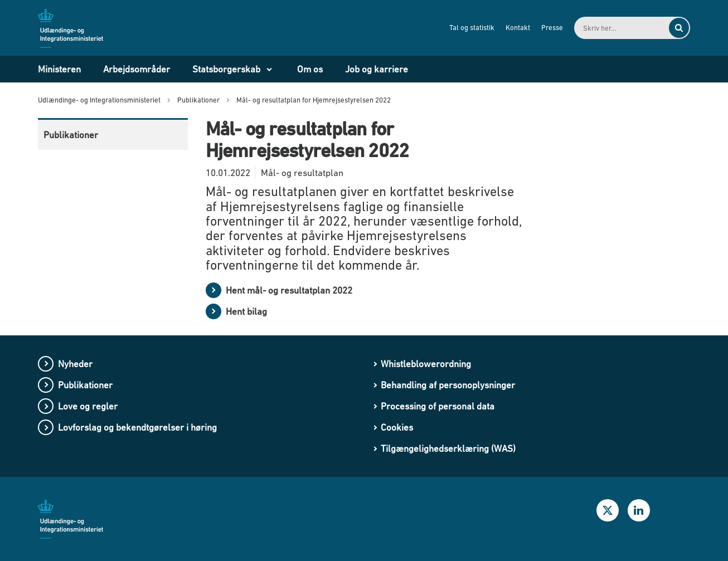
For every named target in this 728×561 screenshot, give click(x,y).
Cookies (397, 427)
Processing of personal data (438, 406)
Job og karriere (377, 69)
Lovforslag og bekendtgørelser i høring (137, 427)
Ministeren (59, 69)
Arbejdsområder (137, 69)
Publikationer (71, 135)
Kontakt (518, 28)
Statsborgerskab (226, 69)
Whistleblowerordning (426, 364)
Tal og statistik (472, 28)
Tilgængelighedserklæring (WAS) (448, 448)
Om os (310, 69)
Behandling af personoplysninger (448, 385)
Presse (552, 28)
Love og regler (88, 406)
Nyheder (75, 364)
